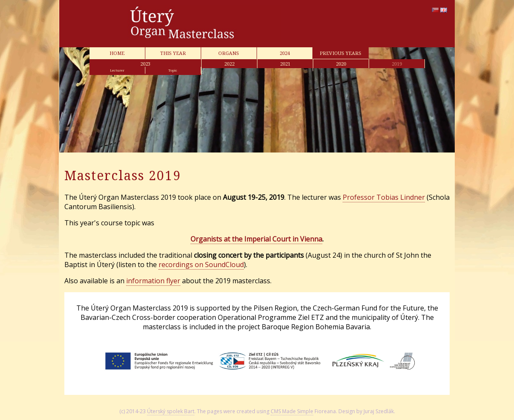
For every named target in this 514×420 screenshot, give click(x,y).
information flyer (153, 281)
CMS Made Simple (292, 411)
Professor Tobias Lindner (384, 197)
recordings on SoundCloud (201, 265)
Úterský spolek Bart (171, 411)
